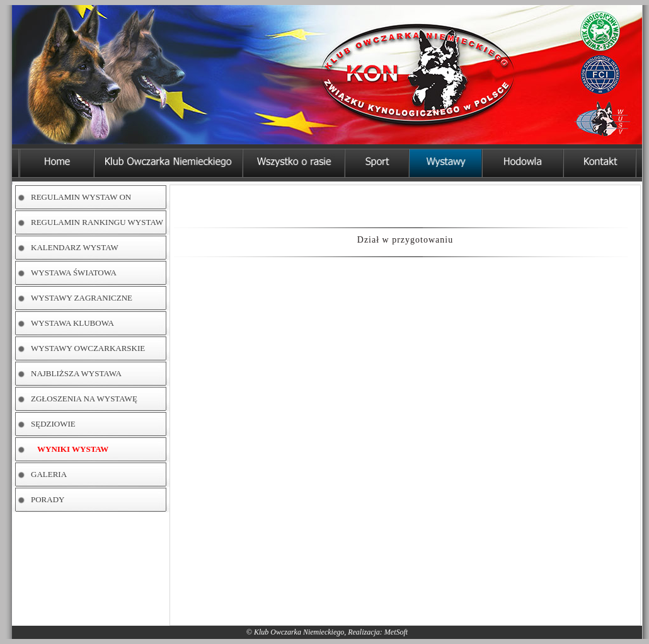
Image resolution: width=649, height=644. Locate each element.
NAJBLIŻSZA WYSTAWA (76, 373)
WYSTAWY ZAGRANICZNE (82, 298)
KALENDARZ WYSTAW (75, 247)
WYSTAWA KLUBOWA (72, 323)
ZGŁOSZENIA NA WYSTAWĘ (84, 399)
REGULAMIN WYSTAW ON (81, 197)
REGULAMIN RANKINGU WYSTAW (97, 222)
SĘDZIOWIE (53, 424)
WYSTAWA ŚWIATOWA (74, 273)
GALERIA (49, 474)
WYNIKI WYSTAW (73, 449)
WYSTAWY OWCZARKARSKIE (88, 348)
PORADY (48, 499)
